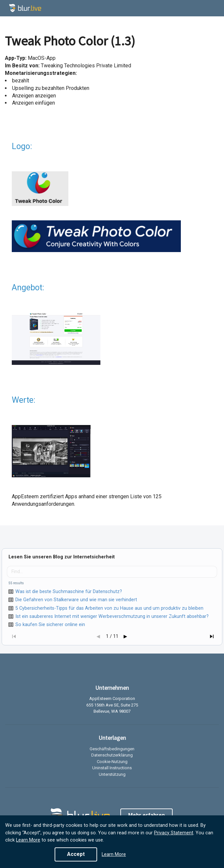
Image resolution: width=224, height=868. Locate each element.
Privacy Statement (174, 833)
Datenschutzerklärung (112, 755)
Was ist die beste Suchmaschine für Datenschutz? (69, 592)
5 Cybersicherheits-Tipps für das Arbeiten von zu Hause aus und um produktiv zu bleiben (109, 608)
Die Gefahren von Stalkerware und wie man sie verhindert (76, 600)
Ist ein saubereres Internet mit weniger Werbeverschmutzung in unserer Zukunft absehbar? (112, 616)
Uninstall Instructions (112, 768)
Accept (76, 854)
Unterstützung (112, 774)
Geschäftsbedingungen (112, 749)
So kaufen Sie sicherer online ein (50, 625)
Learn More (28, 840)
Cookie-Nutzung (112, 762)
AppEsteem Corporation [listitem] (112, 699)
